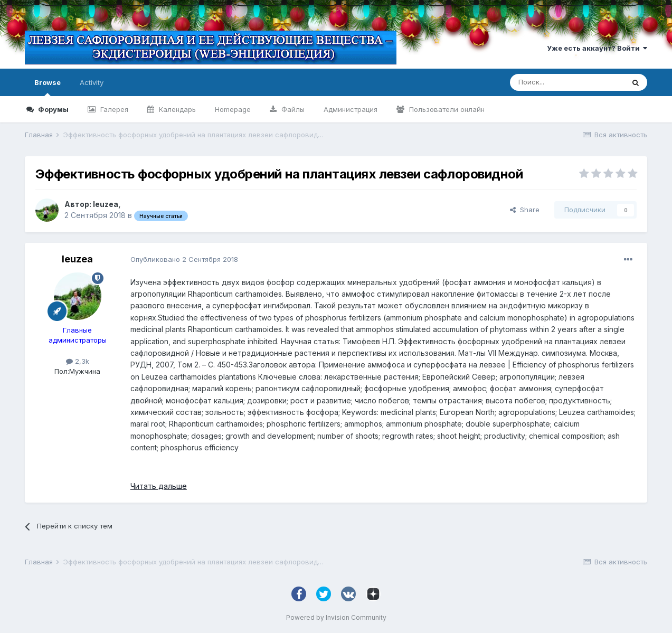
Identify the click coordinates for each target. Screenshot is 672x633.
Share (525, 210)
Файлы (292, 109)
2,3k (78, 361)
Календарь (176, 109)
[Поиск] (567, 82)
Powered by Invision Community (336, 617)
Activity (92, 82)
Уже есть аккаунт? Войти (597, 48)
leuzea (106, 204)
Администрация (351, 109)
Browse (48, 87)
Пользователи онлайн (446, 109)
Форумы (53, 109)
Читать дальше (159, 486)
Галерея (113, 109)
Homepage (233, 109)
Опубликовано (184, 259)
